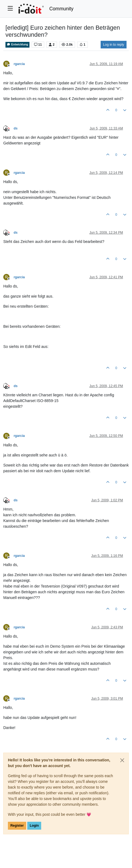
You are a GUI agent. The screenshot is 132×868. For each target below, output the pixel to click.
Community (61, 9)
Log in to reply (114, 45)
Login (34, 826)
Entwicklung (17, 44)
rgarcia (19, 64)
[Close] (122, 760)
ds (16, 128)
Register (17, 826)
